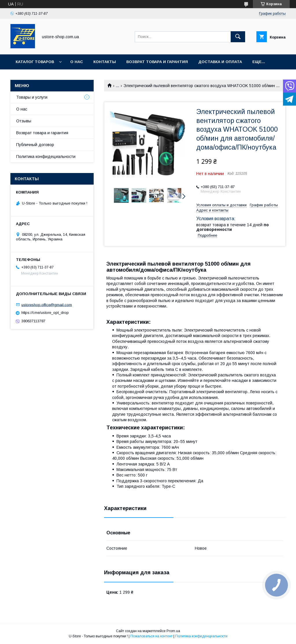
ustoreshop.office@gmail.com (47, 304)
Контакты (105, 62)
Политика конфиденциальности (201, 636)
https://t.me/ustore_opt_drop (45, 313)
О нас (77, 62)
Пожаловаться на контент (151, 636)
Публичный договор (35, 145)
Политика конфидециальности (46, 157)
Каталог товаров (35, 62)
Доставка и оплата (220, 62)
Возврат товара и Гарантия (157, 62)
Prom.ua (173, 631)
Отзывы (24, 121)
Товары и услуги (32, 97)
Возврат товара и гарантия (42, 133)
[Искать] (238, 37)
